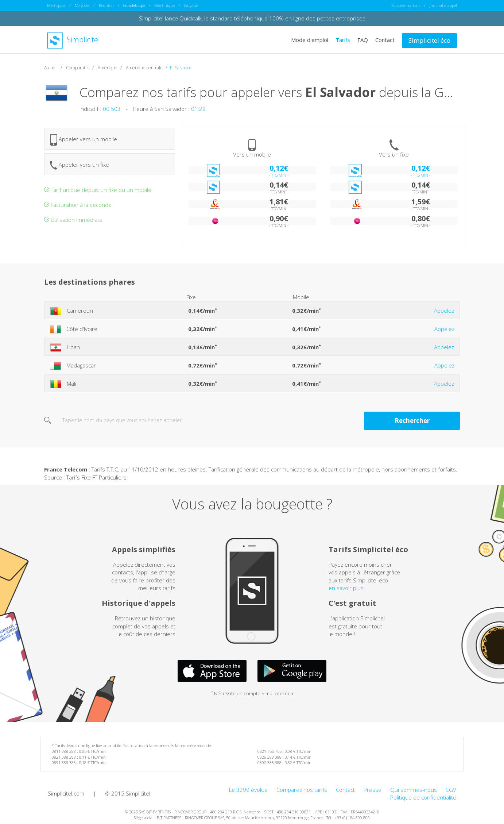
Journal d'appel (443, 5)
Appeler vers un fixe (80, 165)
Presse (373, 789)
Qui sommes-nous (414, 789)
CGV (451, 789)
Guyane (191, 5)
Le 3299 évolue (248, 789)
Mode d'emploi (310, 39)
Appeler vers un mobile (84, 139)
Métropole (56, 5)
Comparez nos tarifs (302, 789)
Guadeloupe (134, 5)
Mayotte (82, 5)
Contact (385, 39)
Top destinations (406, 5)
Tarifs (343, 39)
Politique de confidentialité (423, 797)
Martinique (164, 5)
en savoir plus (346, 588)
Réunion (106, 5)
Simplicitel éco (429, 40)
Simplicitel (73, 40)
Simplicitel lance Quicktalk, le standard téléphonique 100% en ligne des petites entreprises (252, 18)
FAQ (363, 39)
